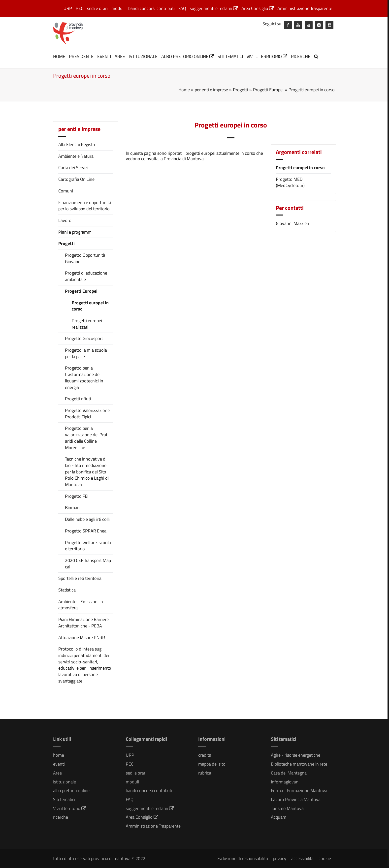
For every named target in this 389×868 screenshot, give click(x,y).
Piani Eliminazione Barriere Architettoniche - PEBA (83, 623)
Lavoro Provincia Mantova (296, 799)
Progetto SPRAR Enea (86, 531)
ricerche (301, 56)
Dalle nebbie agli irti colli (87, 519)
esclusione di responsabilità (242, 858)
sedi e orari (97, 8)
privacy (280, 858)
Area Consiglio (258, 8)
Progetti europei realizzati (87, 324)
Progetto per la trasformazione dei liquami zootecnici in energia (84, 378)
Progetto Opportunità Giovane (85, 258)
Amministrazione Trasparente (305, 8)
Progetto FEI (77, 496)
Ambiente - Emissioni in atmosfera (81, 605)
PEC (80, 8)
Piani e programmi (75, 232)
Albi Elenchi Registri (77, 144)
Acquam (279, 817)
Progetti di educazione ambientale (86, 276)
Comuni (66, 191)
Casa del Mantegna (289, 773)
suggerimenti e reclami (214, 8)
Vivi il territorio (267, 56)
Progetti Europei (81, 291)
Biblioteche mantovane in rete (299, 764)
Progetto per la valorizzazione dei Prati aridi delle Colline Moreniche (87, 438)
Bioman (72, 508)
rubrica (205, 773)
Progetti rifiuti (78, 399)
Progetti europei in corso (90, 306)
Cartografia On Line (76, 179)
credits (205, 755)
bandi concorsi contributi (151, 8)
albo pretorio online (188, 56)
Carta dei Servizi (73, 168)
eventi (104, 56)
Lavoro (65, 220)
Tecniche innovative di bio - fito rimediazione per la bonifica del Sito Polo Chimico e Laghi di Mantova (87, 472)
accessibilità (302, 858)
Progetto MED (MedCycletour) (290, 182)
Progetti (66, 243)
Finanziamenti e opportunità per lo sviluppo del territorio (85, 206)
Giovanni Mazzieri (292, 223)
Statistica (67, 590)
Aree (120, 56)
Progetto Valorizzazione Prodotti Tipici (87, 414)
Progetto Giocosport (84, 339)
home (59, 56)
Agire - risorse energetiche (296, 755)
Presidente (81, 56)
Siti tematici (230, 56)
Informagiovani (285, 782)
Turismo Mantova (287, 808)
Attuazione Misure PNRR (82, 637)
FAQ (182, 8)
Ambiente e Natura (76, 156)
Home (184, 90)
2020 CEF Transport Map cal (88, 564)
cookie (325, 858)
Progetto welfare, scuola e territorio (88, 546)
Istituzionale (143, 56)
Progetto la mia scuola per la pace (86, 353)
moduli (118, 8)
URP (68, 8)
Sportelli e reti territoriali (81, 578)
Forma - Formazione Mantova (299, 790)
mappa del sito (212, 764)
